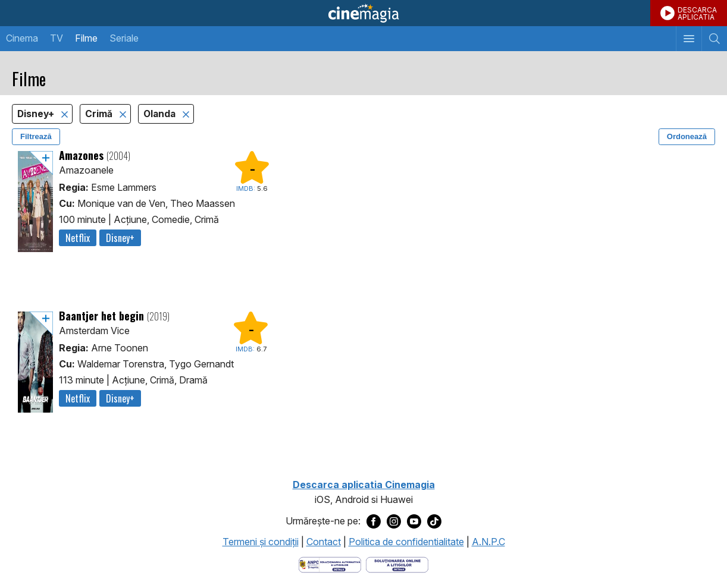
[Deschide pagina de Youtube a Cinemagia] (414, 521)
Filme (86, 38)
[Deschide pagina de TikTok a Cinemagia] (434, 521)
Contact (324, 542)
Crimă (100, 114)
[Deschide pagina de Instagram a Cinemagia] (394, 521)
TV (57, 38)
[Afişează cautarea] (714, 39)
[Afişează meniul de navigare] (689, 39)
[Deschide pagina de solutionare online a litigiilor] (397, 564)
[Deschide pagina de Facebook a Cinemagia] (374, 521)
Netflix (78, 238)
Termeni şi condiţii (261, 542)
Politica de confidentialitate (406, 542)
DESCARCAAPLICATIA (697, 13)
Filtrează (36, 136)
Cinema (22, 38)
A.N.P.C (488, 542)
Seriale (124, 38)
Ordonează (687, 136)
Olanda (161, 114)
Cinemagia (363, 13)
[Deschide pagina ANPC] (330, 564)
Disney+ (37, 114)
